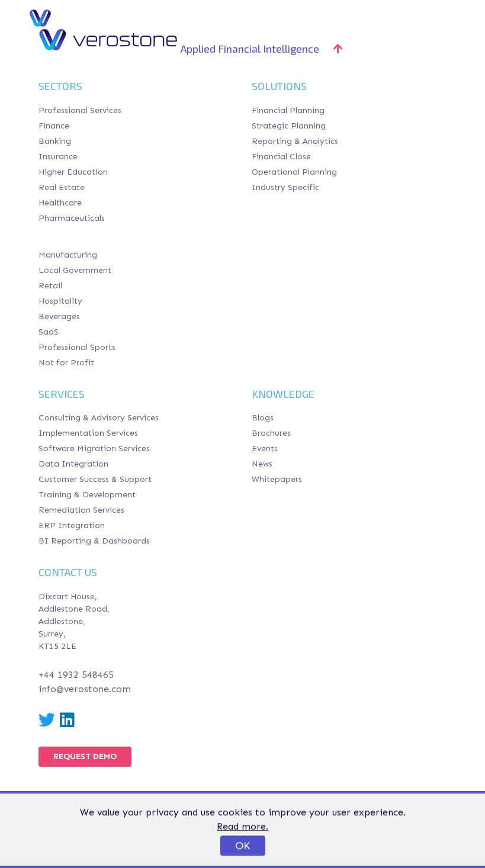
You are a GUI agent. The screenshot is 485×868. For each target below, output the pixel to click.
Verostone (84, 18)
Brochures (271, 433)
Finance (54, 126)
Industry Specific (285, 187)
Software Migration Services (94, 449)
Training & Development (87, 495)
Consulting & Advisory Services (99, 418)
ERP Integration (72, 525)
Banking (55, 141)
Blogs (263, 418)
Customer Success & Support (95, 479)
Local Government (75, 270)
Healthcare (60, 203)
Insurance (58, 157)
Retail (50, 286)
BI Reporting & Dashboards (94, 541)
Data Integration (73, 464)
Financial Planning (288, 110)
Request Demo (85, 756)
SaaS (49, 332)
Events (265, 449)
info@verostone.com (85, 689)
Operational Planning (294, 172)
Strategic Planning (289, 126)
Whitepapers (277, 479)
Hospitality (60, 301)
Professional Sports (77, 347)
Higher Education (73, 172)
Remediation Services (81, 510)
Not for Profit (66, 363)
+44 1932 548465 (76, 675)
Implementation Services (88, 433)
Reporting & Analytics (295, 141)
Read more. (242, 846)
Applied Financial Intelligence (262, 49)
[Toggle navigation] (439, 18)
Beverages (59, 316)
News (262, 464)
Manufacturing (68, 255)
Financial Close (281, 157)
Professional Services (80, 110)
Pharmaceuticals (72, 218)
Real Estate (62, 187)
